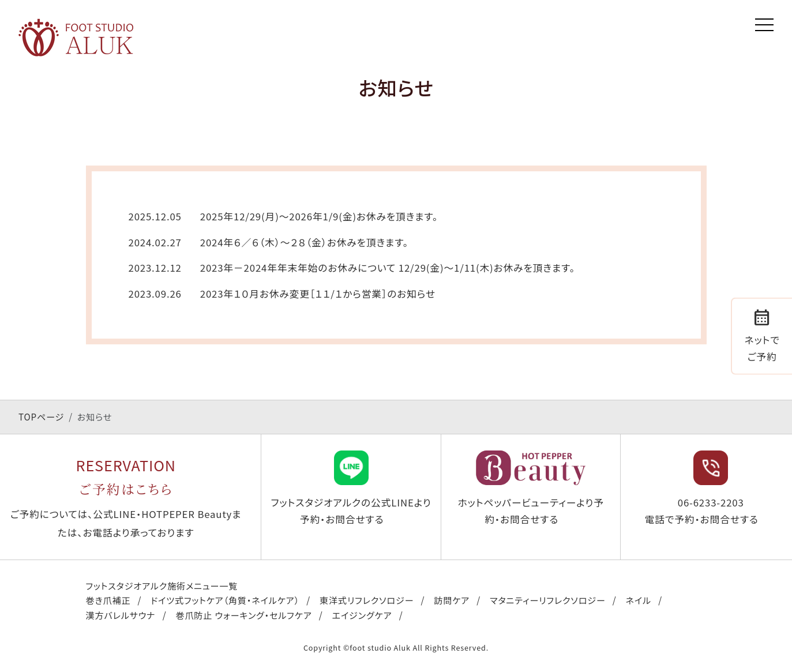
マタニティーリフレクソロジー (548, 600)
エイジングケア (362, 615)
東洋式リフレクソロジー (367, 600)
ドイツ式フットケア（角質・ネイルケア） (225, 600)
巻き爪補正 (108, 600)
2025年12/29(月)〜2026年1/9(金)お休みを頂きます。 (319, 216)
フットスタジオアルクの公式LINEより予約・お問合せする (351, 488)
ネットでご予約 (762, 334)
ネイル (639, 600)
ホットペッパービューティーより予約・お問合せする (530, 488)
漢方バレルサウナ (121, 615)
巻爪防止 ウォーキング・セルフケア (243, 615)
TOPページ (41, 416)
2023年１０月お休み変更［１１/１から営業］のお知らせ (318, 294)
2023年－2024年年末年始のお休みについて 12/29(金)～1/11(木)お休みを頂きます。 (388, 268)
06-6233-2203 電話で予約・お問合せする (702, 488)
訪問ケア (452, 600)
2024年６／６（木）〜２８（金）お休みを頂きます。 (304, 242)
